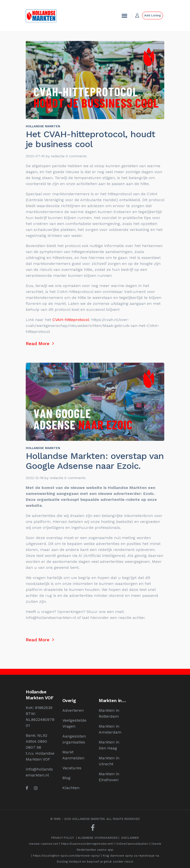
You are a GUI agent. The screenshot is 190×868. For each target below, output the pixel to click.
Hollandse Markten (43, 126)
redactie (58, 156)
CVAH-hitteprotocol (70, 320)
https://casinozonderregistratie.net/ (87, 844)
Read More (40, 343)
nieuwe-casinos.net (44, 844)
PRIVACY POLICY (63, 838)
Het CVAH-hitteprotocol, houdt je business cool (90, 139)
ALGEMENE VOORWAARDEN (98, 838)
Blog (66, 778)
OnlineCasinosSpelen (132, 844)
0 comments (76, 156)
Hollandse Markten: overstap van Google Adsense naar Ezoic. (95, 461)
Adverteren (73, 710)
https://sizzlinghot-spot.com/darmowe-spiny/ (67, 856)
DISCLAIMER (130, 838)
